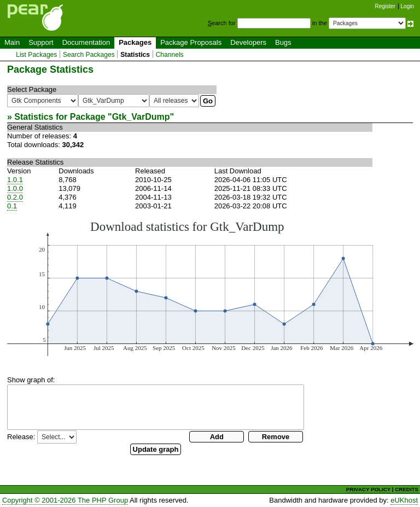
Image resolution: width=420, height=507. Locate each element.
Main (12, 42)
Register (385, 6)
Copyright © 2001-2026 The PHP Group (65, 500)
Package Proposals (191, 42)
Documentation (86, 42)
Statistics (135, 55)
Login (407, 6)
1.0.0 (15, 188)
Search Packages (89, 55)
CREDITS (407, 489)
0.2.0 (15, 197)
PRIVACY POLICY (368, 489)
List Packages (36, 55)
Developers (248, 42)
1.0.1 (15, 180)
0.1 (12, 206)
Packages (135, 42)
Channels (170, 55)
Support (41, 42)
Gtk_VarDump (141, 117)
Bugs (283, 42)
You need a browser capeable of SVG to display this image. (210, 288)
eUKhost (404, 500)
